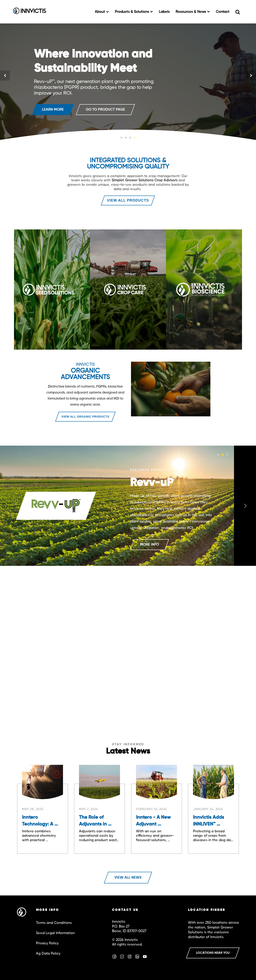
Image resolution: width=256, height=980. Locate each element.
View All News (128, 878)
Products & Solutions (132, 12)
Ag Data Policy (48, 954)
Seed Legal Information (55, 933)
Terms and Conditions (54, 923)
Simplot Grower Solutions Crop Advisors (144, 180)
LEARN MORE (53, 110)
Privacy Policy (47, 943)
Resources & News (191, 12)
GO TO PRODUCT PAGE (105, 110)
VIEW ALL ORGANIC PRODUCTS (85, 417)
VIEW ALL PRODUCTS (128, 200)
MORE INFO (149, 545)
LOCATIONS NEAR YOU (213, 953)
